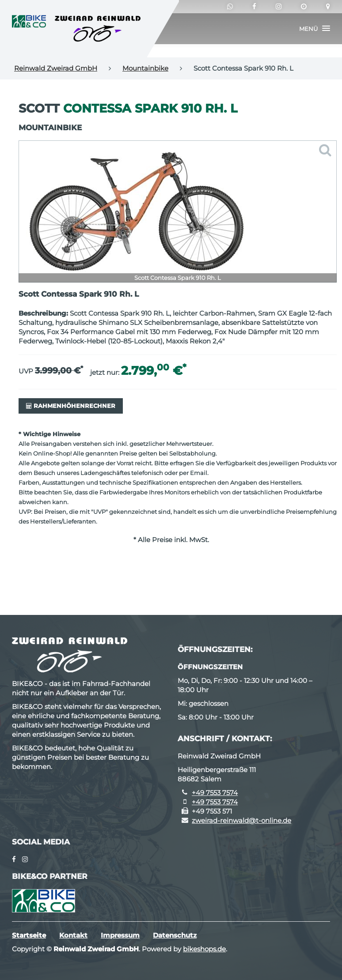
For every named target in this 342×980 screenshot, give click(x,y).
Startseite (29, 935)
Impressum (120, 935)
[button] (315, 29)
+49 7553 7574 (215, 793)
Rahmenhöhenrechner (71, 406)
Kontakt (73, 935)
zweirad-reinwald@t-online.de (241, 820)
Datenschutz (175, 935)
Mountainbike (145, 68)
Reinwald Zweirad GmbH (56, 68)
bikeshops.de (204, 949)
